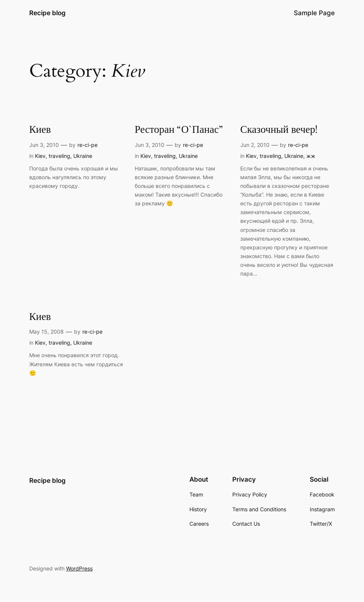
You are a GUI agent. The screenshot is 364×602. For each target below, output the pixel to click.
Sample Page (314, 13)
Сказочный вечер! (279, 130)
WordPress (79, 568)
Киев (40, 130)
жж (311, 156)
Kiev (40, 156)
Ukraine (83, 156)
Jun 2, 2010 (255, 145)
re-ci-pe (87, 145)
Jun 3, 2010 (44, 145)
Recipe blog (47, 13)
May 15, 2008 (46, 332)
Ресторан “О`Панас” (179, 130)
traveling (59, 156)
